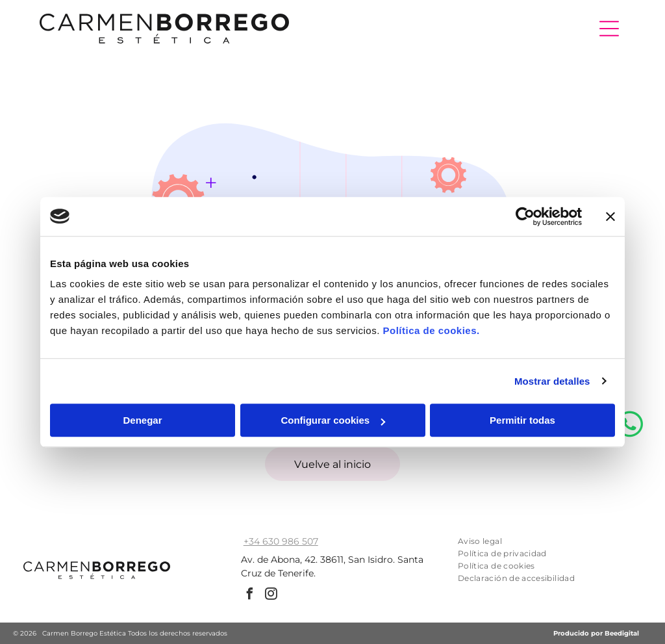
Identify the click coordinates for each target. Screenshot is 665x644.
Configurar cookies (333, 420)
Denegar (142, 420)
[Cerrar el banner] (610, 216)
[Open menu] (609, 29)
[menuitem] (538, 541)
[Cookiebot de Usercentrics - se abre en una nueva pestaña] (525, 216)
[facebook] (250, 596)
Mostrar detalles (552, 381)
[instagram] (271, 596)
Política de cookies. (431, 330)
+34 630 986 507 (281, 541)
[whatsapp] (630, 603)
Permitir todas (522, 420)
